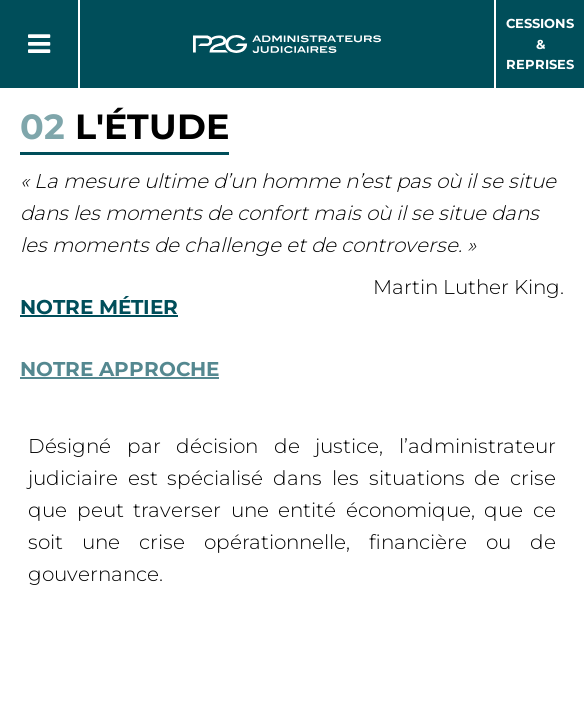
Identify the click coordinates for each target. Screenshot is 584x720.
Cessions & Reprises (540, 44)
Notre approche (119, 369)
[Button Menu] (39, 44)
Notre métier (99, 307)
